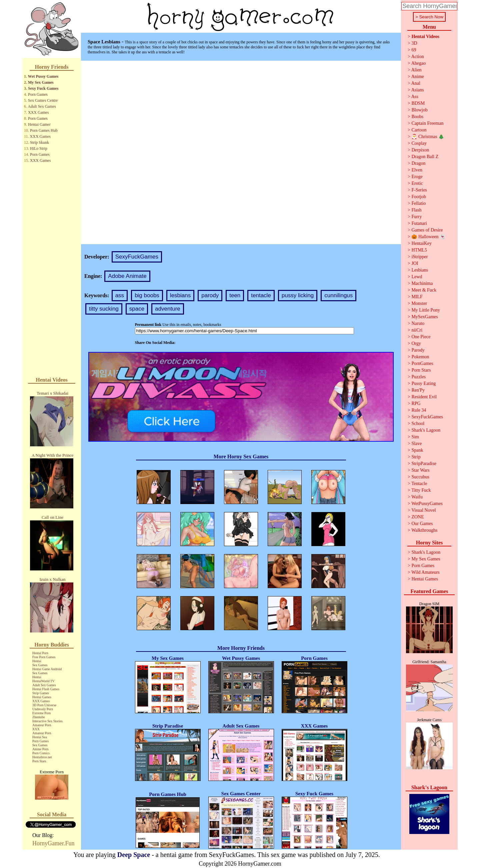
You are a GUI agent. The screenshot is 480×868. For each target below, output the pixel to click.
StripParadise (424, 464)
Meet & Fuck (424, 290)
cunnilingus (338, 295)
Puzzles (418, 377)
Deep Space (134, 855)
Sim (415, 437)
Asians (418, 90)
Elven (417, 170)
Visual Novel (423, 510)
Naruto (418, 323)
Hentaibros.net (42, 757)
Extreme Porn (41, 713)
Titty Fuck (421, 490)
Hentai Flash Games (46, 689)
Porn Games (38, 94)
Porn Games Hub (44, 130)
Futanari (419, 223)
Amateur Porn (42, 725)
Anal (416, 83)
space (137, 309)
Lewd (417, 277)
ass (120, 295)
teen (235, 295)
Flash (416, 210)
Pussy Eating (423, 383)
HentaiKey (421, 243)
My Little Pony (426, 310)
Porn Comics (41, 753)
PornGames (422, 363)
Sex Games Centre (43, 100)
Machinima (422, 283)
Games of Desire (427, 230)
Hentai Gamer (39, 124)
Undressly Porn (43, 709)
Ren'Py (418, 390)
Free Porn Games (44, 657)
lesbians (180, 295)
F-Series (419, 190)
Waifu (417, 497)
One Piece (421, 337)
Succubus (420, 477)
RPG (416, 403)
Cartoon (419, 130)
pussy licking (298, 295)
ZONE (417, 517)
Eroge (417, 177)
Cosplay (419, 143)
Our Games (422, 524)
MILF (417, 297)
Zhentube (39, 717)
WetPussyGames (427, 504)
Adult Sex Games (42, 106)
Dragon (418, 163)
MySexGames (424, 317)
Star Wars (420, 470)
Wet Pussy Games (43, 76)
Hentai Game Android (47, 669)
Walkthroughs (424, 530)
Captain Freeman (427, 123)
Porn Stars (39, 761)
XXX (36, 729)
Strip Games (41, 693)
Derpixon (420, 150)
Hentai (37, 661)
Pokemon (420, 357)
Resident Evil (424, 397)
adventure (168, 309)
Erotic (417, 183)
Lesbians (420, 270)
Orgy (416, 343)
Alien (416, 70)
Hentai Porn (40, 653)
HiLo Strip (39, 148)
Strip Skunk (39, 142)
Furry (416, 217)
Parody (418, 350)
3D (414, 43)
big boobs (147, 295)
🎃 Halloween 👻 (428, 237)
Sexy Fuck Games (43, 88)
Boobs (417, 117)
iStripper (419, 257)
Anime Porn (40, 749)
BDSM (418, 103)
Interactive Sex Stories (47, 721)
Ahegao (419, 63)
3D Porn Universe (44, 705)
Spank (417, 450)
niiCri (417, 330)
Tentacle (419, 484)
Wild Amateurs (425, 572)
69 (414, 50)
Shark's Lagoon (426, 430)
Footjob (419, 197)
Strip (416, 457)
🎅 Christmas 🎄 (428, 137)
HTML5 (419, 250)
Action (418, 57)
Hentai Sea (40, 737)
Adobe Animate (127, 276)
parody (210, 295)
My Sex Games (41, 82)
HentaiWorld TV (43, 681)
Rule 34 (419, 410)
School (418, 423)
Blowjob (419, 110)
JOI (415, 263)
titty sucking (104, 309)
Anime (418, 77)
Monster (419, 303)
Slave (416, 444)
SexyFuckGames (137, 257)
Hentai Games (42, 697)
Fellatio (418, 203)
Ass (415, 97)
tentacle (261, 295)
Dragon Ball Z (425, 157)
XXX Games (38, 112)
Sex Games (40, 665)
